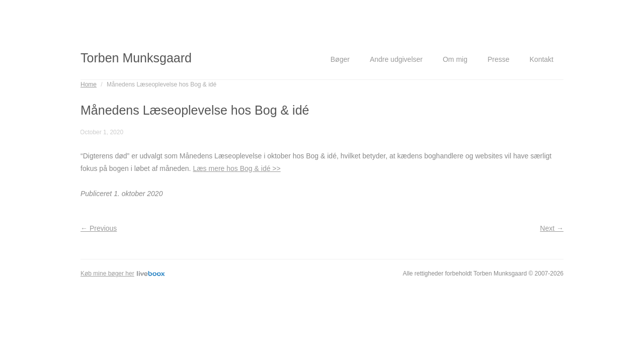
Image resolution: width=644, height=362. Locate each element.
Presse (499, 59)
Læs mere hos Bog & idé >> (236, 168)
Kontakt (542, 59)
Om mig (455, 59)
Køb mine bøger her (123, 274)
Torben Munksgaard (136, 58)
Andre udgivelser (396, 59)
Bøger (340, 59)
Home (89, 84)
